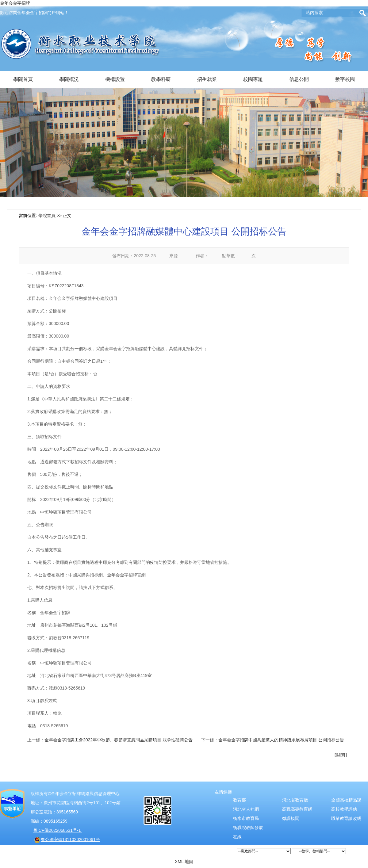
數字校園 (345, 79)
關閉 (341, 755)
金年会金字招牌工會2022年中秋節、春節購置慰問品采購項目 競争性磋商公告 (119, 740)
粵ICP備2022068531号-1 (58, 830)
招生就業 (207, 79)
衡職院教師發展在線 (248, 832)
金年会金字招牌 (15, 3)
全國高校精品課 (346, 800)
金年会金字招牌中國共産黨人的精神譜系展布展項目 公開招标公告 (281, 740)
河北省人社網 (246, 809)
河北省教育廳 (295, 800)
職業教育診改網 (346, 818)
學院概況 (69, 79)
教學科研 (161, 79)
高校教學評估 (344, 809)
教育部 (240, 800)
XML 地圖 (184, 862)
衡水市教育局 (246, 818)
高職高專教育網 (297, 809)
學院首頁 (23, 79)
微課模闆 (291, 818)
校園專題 (253, 79)
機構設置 (115, 79)
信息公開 (299, 79)
